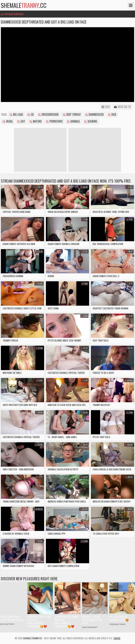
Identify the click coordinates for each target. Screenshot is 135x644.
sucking (91, 121)
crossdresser (48, 114)
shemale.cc (24, 5)
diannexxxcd (94, 114)
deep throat (72, 114)
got (21, 121)
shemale (73, 121)
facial (8, 121)
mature (36, 121)
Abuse (117, 638)
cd (31, 114)
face (112, 114)
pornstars (54, 121)
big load (16, 114)
